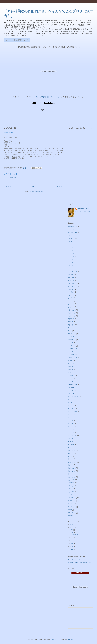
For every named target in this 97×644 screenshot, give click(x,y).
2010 (72, 549)
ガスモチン (71, 265)
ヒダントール (72, 388)
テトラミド (71, 325)
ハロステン (71, 382)
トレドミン (71, 355)
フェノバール (72, 394)
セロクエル (71, 307)
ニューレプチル (72, 358)
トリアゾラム (72, 346)
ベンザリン (71, 417)
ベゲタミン (71, 405)
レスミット (71, 486)
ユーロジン (71, 444)
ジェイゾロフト (72, 283)
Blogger (71, 640)
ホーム (8, 40)
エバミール (71, 256)
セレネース (71, 304)
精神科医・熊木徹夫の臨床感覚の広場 (79, 563)
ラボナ (70, 447)
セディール (71, 295)
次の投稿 (8, 187)
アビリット (71, 235)
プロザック (71, 399)
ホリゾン (70, 420)
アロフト (70, 247)
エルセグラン (72, 262)
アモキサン (71, 238)
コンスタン (71, 274)
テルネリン (71, 337)
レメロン (70, 495)
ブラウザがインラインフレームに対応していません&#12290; (43, 112)
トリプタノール (72, 349)
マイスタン (71, 423)
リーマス (70, 459)
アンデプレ (71, 250)
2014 (72, 525)
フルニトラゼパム (73, 396)
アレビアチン (72, 244)
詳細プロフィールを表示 (83, 212)
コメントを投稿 (12, 177)
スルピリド (71, 292)
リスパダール (72, 462)
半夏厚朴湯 (71, 516)
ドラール (70, 343)
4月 (73, 538)
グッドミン (71, 268)
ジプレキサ (71, 289)
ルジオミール (72, 477)
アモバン (70, 241)
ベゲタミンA (72, 408)
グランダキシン (72, 271)
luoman (55, 640)
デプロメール (72, 334)
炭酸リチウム (72, 513)
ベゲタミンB (72, 414)
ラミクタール (72, 450)
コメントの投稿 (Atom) (36, 192)
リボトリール (72, 471)
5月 (73, 532)
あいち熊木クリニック (74, 560)
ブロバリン (71, 402)
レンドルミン (72, 498)
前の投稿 (59, 187)
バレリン (70, 379)
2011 (72, 546)
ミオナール (71, 429)
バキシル (70, 367)
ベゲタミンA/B (72, 411)
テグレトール (72, 313)
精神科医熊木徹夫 (83, 209)
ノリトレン (71, 364)
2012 (72, 530)
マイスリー (71, 426)
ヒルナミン (71, 390)
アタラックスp (72, 227)
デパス (70, 331)
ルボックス (71, 480)
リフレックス (72, 468)
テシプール (71, 319)
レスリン (70, 489)
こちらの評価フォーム (47, 97)
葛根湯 (70, 510)
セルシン (70, 301)
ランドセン (71, 453)
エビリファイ (72, 259)
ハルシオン (71, 376)
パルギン (70, 373)
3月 (73, 541)
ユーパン (70, 441)
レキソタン (71, 483)
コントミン (71, 277)
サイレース (71, 280)
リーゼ (70, 456)
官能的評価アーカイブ (21, 40)
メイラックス (72, 435)
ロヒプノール (72, 501)
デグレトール (72, 316)
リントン (70, 474)
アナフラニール (72, 233)
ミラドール (71, 432)
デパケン (70, 328)
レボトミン (71, 492)
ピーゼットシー (72, 385)
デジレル (70, 322)
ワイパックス (72, 507)
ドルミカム (71, 352)
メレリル (70, 438)
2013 (72, 527)
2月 (73, 543)
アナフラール (72, 229)
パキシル (70, 370)
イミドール (71, 253)
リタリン (70, 465)
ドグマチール (72, 340)
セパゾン (70, 298)
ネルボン (70, 361)
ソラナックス (72, 310)
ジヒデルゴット (72, 286)
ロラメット (71, 504)
